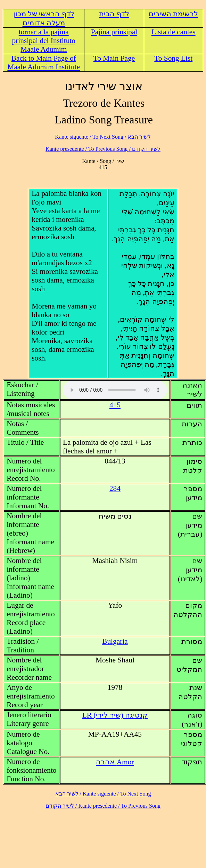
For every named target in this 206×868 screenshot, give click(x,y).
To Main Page (114, 58)
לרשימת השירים (173, 14)
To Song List (173, 58)
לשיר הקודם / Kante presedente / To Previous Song (103, 149)
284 (115, 488)
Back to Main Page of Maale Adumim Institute (44, 63)
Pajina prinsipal (114, 32)
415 (115, 405)
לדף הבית (114, 14)
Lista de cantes (174, 32)
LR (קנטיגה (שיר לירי (115, 715)
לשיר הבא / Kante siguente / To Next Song (103, 137)
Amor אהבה (115, 762)
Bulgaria (115, 641)
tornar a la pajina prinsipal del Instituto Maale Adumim (43, 41)
